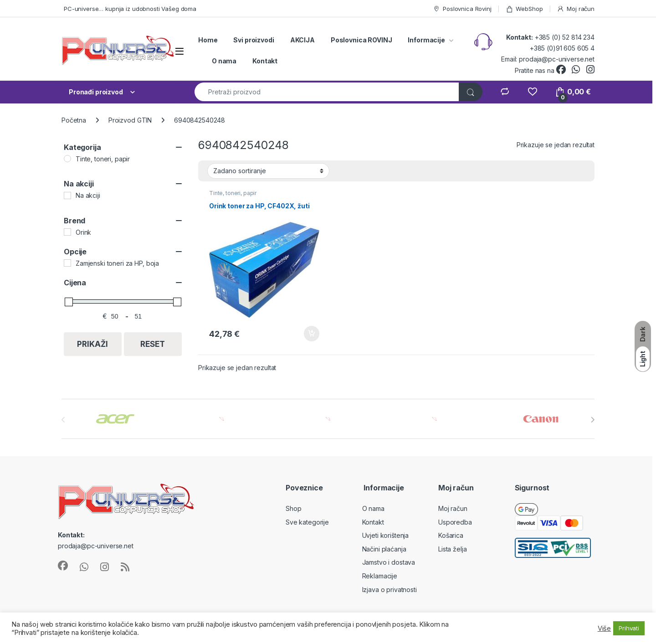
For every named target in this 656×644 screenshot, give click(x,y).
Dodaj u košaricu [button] (312, 334)
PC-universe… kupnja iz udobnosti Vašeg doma (130, 9)
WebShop (524, 9)
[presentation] (592, 420)
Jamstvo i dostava (389, 562)
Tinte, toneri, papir (233, 193)
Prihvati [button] (629, 628)
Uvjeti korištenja (386, 535)
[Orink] (67, 232)
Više (604, 629)
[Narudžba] (268, 171)
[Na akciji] (67, 196)
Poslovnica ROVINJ (361, 40)
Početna (74, 120)
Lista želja (452, 549)
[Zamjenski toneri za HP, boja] (67, 263)
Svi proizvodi (254, 40)
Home (208, 40)
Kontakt (265, 61)
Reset (153, 344)
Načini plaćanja (384, 549)
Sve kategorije (307, 522)
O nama (224, 61)
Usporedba (455, 522)
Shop (293, 508)
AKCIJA (302, 40)
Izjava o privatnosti (389, 590)
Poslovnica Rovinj (462, 9)
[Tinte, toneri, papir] (67, 159)
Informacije (426, 40)
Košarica (451, 535)
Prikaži (92, 344)
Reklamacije (380, 576)
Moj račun (576, 9)
